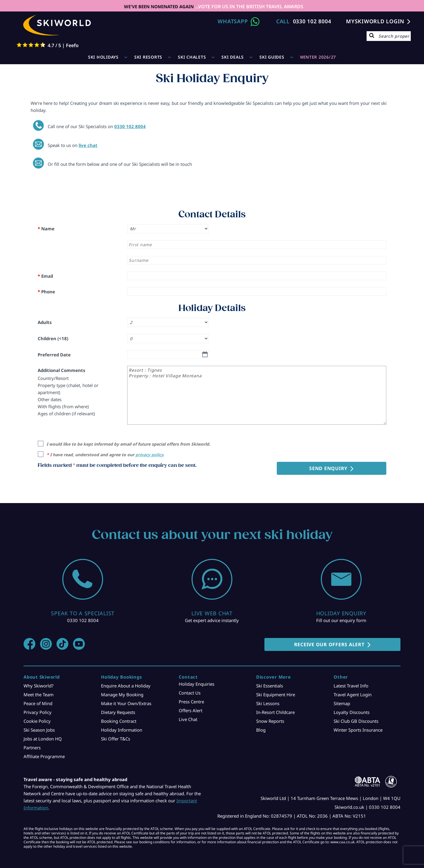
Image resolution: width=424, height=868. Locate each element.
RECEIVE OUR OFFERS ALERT (329, 644)
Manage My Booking (122, 695)
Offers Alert (191, 710)
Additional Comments (62, 370)
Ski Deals (233, 57)
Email (45, 276)
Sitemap (342, 703)
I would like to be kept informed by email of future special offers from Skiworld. (128, 444)
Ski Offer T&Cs (116, 739)
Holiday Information (122, 730)
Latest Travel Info (351, 686)
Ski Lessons (268, 703)
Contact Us (190, 693)
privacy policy (149, 455)
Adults (45, 322)
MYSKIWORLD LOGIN (375, 21)
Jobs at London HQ (43, 739)
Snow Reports (270, 721)
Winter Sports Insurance (358, 730)
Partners (32, 748)
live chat (88, 145)
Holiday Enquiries (197, 684)
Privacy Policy (38, 712)
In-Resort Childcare (275, 712)
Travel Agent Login (353, 695)
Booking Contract (119, 721)
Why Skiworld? (39, 686)
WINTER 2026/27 (318, 57)
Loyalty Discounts (352, 712)
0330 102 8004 (312, 21)
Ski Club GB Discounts (356, 721)
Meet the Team (39, 695)
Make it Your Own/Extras (126, 703)
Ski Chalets (192, 57)
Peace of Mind (38, 703)
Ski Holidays (103, 57)
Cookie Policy (37, 721)
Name (46, 229)
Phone (46, 292)
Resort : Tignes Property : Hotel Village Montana (257, 395)
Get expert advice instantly (212, 620)
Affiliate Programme (44, 756)
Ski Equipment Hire (276, 695)
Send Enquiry (328, 468)
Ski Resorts (148, 57)
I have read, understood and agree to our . (105, 455)
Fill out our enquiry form (341, 620)
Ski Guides (272, 57)
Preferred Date (54, 355)
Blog (261, 730)
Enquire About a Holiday (126, 686)
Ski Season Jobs (39, 730)
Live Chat (188, 719)
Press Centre (191, 702)
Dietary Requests (118, 712)
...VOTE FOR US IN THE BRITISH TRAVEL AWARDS (249, 6)
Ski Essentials (270, 686)
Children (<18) (53, 338)
